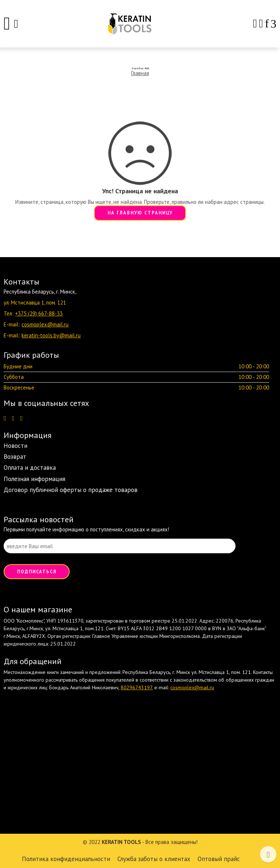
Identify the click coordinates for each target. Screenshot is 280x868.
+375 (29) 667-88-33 (39, 313)
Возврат (15, 457)
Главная (140, 73)
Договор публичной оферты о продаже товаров (71, 490)
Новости (15, 446)
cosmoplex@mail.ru (45, 324)
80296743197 (136, 687)
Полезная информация (34, 479)
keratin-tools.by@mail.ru (51, 335)
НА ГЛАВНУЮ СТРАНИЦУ (140, 213)
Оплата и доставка (30, 468)
